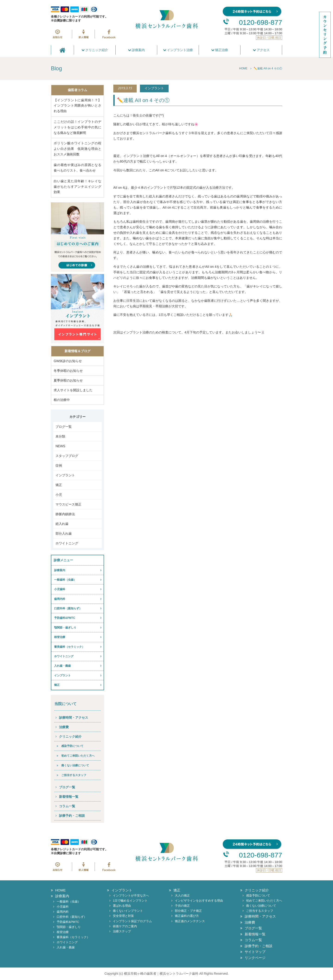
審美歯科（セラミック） (69, 647)
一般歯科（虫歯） (65, 580)
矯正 (59, 485)
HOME (60, 890)
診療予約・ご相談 (72, 816)
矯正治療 (220, 50)
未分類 (60, 436)
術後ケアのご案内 (125, 926)
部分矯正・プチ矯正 (188, 911)
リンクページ (255, 958)
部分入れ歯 (64, 533)
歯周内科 (60, 599)
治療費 (64, 727)
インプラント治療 (178, 50)
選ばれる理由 (122, 906)
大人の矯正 (182, 895)
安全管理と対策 (123, 916)
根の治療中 (62, 400)
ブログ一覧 (64, 427)
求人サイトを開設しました (73, 390)
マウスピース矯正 (68, 504)
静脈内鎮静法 (65, 514)
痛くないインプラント (128, 911)
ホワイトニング (67, 543)
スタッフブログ (67, 456)
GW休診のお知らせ (68, 361)
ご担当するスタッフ (74, 775)
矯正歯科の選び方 (187, 916)
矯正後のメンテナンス (190, 921)
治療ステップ (122, 931)
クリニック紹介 (95, 50)
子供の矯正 (182, 906)
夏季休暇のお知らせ (68, 380)
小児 (59, 495)
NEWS (60, 446)
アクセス (261, 50)
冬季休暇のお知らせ (68, 371)
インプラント (65, 475)
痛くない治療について (75, 765)
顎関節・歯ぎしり (65, 628)
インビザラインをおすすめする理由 (199, 901)
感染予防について (72, 746)
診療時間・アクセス (74, 718)
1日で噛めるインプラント (130, 901)
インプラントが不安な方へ (131, 895)
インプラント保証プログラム (132, 921)
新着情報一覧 (69, 797)
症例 (59, 465)
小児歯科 (60, 589)
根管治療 (60, 637)
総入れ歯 (62, 524)
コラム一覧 (67, 806)
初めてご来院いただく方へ (78, 756)
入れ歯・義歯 (62, 666)
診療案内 (136, 50)
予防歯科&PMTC (65, 618)
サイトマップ (255, 952)
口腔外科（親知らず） (68, 608)
